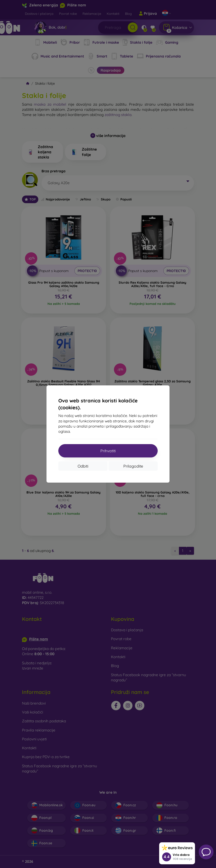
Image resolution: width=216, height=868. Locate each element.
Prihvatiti (108, 451)
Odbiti (83, 466)
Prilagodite (133, 466)
